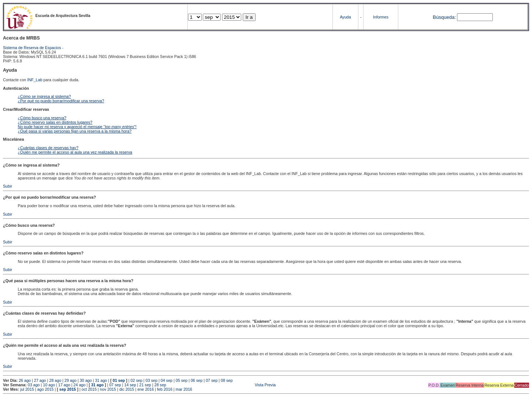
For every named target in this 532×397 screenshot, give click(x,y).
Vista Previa (222, 385)
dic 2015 (127, 389)
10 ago (49, 385)
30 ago (86, 380)
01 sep (119, 380)
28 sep (160, 385)
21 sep (145, 385)
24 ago (80, 385)
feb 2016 (165, 389)
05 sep (181, 380)
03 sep (151, 380)
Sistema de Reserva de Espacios (32, 48)
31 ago (101, 380)
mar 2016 (184, 389)
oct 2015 (89, 389)
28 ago (55, 380)
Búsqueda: (444, 17)
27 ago (40, 380)
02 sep (136, 380)
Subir (8, 186)
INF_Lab (35, 80)
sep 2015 (68, 389)
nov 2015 (108, 389)
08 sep (227, 380)
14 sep (130, 385)
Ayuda (345, 17)
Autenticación (16, 88)
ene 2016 (146, 389)
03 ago (34, 385)
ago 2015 (45, 389)
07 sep (212, 380)
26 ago (25, 380)
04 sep (167, 380)
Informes (381, 17)
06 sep (197, 380)
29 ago (71, 380)
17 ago (64, 385)
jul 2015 (27, 389)
